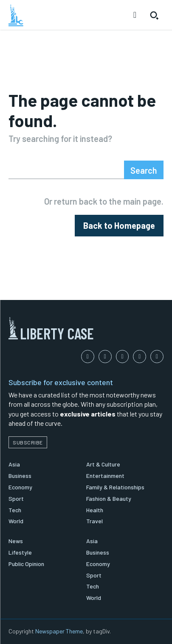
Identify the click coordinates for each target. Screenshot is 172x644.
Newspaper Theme (59, 631)
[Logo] (16, 15)
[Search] (144, 170)
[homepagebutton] (119, 226)
